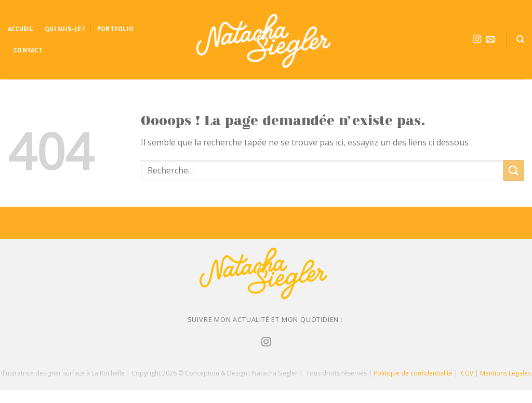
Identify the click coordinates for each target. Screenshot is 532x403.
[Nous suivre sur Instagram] (477, 39)
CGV (467, 373)
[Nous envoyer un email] (490, 39)
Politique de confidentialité (413, 373)
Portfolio (115, 29)
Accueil (21, 29)
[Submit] (514, 170)
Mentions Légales (506, 373)
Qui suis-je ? (65, 29)
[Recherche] (520, 39)
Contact (28, 50)
